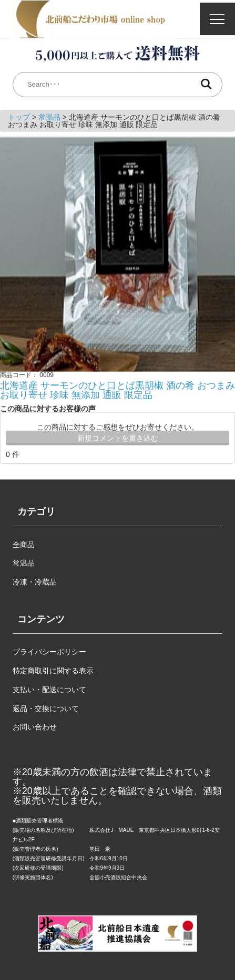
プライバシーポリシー (49, 652)
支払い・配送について (49, 690)
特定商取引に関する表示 (53, 671)
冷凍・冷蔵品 (35, 582)
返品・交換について (46, 708)
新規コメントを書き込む (118, 438)
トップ (20, 117)
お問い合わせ (35, 727)
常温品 (50, 117)
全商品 (24, 545)
